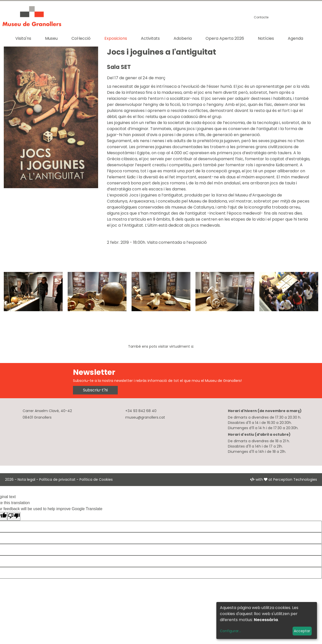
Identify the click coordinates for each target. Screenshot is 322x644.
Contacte (261, 17)
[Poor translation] (14, 516)
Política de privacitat (57, 479)
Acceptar (302, 631)
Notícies (266, 38)
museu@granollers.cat (145, 417)
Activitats (150, 38)
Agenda (295, 38)
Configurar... (230, 631)
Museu (51, 38)
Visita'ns (23, 38)
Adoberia (183, 38)
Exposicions (116, 38)
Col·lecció (81, 38)
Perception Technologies (295, 479)
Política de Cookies (96, 479)
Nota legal (26, 479)
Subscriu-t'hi (95, 390)
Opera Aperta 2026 (225, 38)
